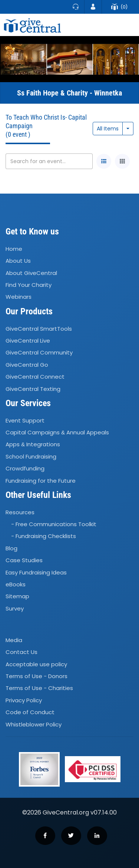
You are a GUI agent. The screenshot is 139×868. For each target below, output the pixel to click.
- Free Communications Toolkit (54, 524)
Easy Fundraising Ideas (36, 572)
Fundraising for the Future (41, 481)
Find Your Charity (29, 285)
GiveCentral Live (28, 341)
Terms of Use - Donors (37, 676)
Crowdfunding (25, 468)
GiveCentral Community (39, 353)
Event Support (25, 420)
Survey (15, 608)
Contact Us (21, 652)
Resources (20, 512)
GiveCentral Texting (33, 389)
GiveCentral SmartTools (39, 329)
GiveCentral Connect (35, 377)
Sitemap (17, 597)
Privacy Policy (24, 700)
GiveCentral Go (27, 365)
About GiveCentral (31, 273)
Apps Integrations (33, 445)
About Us (18, 261)
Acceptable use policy (36, 664)
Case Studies (24, 560)
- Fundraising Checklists (44, 536)
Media (14, 640)
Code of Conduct (30, 712)
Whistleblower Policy (34, 724)
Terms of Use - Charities (39, 688)
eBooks (16, 584)
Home (14, 249)
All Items (108, 129)
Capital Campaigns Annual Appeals (57, 432)
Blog (11, 548)
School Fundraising (31, 456)
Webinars (19, 297)
